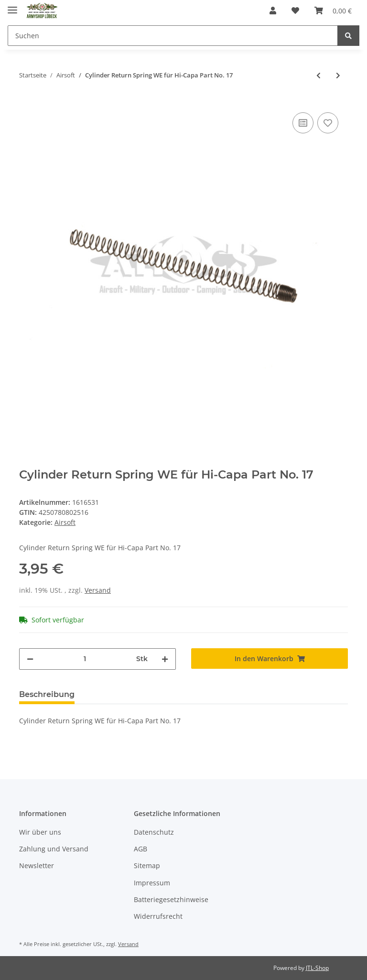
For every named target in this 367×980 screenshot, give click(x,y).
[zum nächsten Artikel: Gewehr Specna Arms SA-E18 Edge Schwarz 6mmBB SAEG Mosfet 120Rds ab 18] (338, 75)
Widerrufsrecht (158, 916)
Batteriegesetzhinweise (171, 899)
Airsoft (65, 522)
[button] (273, 11)
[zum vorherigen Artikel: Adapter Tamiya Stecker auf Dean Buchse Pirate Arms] (318, 75)
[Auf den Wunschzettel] (328, 123)
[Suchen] (173, 36)
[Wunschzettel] (295, 11)
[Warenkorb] (333, 11)
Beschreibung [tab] (47, 694)
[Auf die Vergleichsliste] (303, 123)
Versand (98, 590)
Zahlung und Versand (54, 849)
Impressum (152, 883)
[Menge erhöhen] (165, 659)
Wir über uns (40, 832)
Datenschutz (154, 832)
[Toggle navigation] (12, 6)
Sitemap (147, 866)
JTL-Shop (317, 968)
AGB (140, 849)
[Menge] (85, 659)
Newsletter (37, 866)
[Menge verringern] (30, 659)
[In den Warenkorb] (270, 659)
